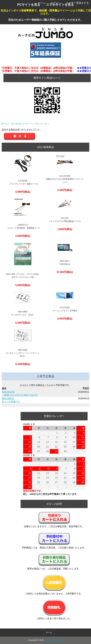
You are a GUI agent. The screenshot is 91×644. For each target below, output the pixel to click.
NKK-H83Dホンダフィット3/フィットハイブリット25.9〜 (23, 353)
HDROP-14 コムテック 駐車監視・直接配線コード (23, 226)
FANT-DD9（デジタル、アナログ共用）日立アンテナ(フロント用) (23, 276)
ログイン (56, 3)
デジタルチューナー (21, 124)
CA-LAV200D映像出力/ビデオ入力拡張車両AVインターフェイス (65, 179)
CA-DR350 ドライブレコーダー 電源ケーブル (23, 182)
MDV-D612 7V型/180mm (65, 263)
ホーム (42, 3)
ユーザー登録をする (77, 3)
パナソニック (41, 124)
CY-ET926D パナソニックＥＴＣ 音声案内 (65, 309)
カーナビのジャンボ (54, 640)
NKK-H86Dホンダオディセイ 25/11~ (23, 313)
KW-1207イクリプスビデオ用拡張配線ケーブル (65, 220)
